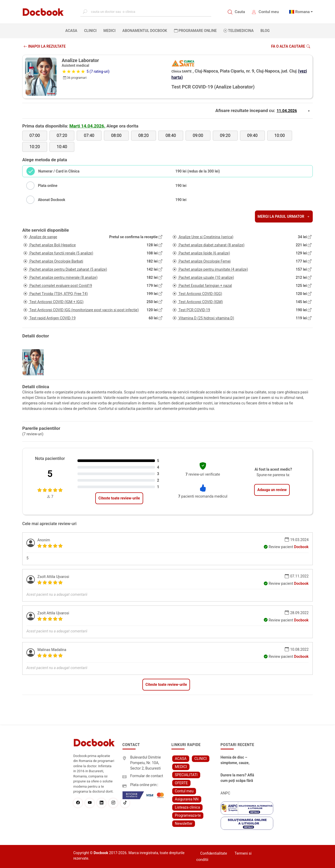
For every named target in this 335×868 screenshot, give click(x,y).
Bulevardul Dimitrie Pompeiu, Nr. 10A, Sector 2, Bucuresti (146, 763)
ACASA (72, 30)
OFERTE (181, 783)
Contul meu (269, 12)
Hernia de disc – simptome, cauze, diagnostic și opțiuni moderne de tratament (237, 760)
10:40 (62, 147)
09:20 (225, 135)
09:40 (252, 135)
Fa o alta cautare (291, 46)
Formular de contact (147, 776)
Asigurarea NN (187, 799)
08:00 (116, 135)
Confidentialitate (214, 853)
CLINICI (90, 31)
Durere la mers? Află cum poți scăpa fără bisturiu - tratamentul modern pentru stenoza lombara (238, 778)
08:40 (171, 135)
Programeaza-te (188, 815)
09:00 (198, 135)
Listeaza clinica (187, 807)
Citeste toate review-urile (119, 498)
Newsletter (184, 824)
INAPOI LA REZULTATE (45, 46)
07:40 (89, 135)
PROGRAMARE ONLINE (196, 31)
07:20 (62, 135)
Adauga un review (272, 490)
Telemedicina (239, 31)
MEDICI (109, 31)
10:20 (35, 147)
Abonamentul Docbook (145, 31)
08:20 (143, 135)
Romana (303, 12)
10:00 (280, 135)
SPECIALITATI (186, 775)
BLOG (265, 31)
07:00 (35, 135)
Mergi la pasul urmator (284, 216)
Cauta (240, 12)
